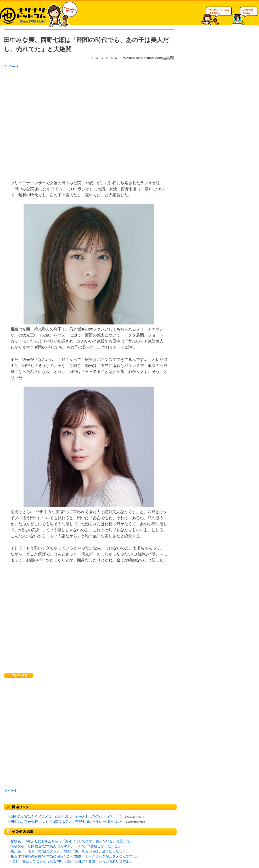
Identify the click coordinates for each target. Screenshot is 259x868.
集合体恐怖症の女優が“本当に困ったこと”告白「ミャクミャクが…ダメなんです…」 (75, 856)
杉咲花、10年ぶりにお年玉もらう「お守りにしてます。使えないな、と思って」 (72, 841)
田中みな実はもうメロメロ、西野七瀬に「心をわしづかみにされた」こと (67, 817)
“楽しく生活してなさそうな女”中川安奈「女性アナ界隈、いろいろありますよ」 (72, 861)
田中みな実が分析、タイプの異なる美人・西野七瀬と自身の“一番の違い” (67, 822)
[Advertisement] (49, 123)
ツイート (12, 66)
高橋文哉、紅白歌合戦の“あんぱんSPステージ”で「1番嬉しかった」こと (66, 846)
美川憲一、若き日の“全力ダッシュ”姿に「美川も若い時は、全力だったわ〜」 (70, 851)
